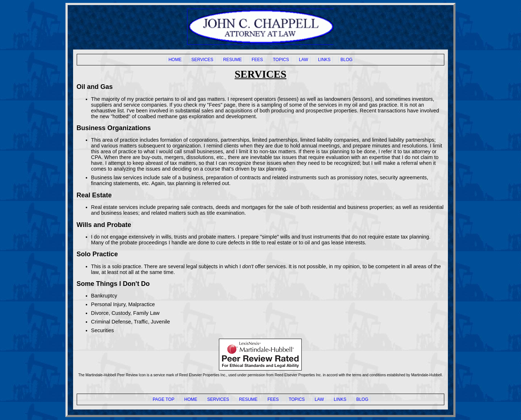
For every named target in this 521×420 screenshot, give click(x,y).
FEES (257, 60)
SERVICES (202, 60)
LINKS (324, 60)
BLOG (346, 60)
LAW (304, 60)
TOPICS (281, 60)
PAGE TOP (164, 399)
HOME (175, 60)
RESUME (232, 60)
